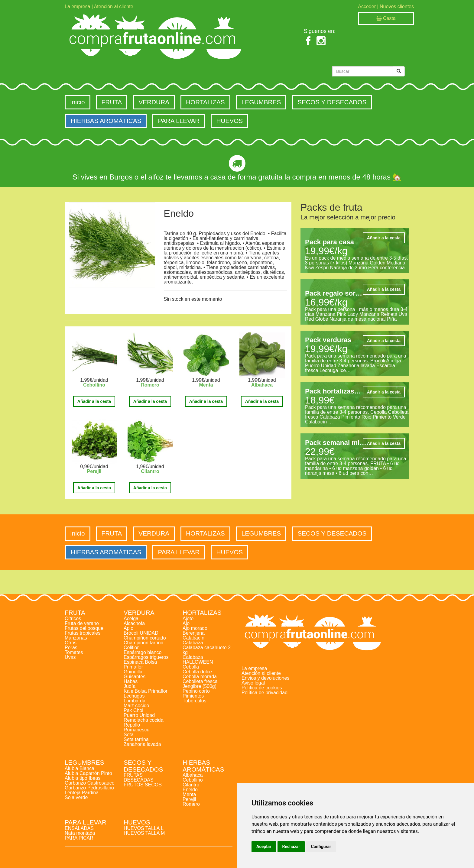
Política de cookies (262, 688)
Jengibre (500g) (200, 686)
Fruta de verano (82, 623)
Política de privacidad (265, 693)
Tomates (74, 652)
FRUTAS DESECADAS (139, 777)
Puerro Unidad (139, 715)
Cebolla (191, 667)
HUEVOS (229, 121)
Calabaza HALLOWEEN (198, 660)
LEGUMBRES (261, 102)
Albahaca (262, 385)
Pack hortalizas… (333, 391)
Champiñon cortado (145, 638)
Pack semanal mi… (336, 443)
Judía (130, 686)
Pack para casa (330, 242)
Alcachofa (134, 623)
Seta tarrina (136, 739)
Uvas (70, 657)
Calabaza (193, 643)
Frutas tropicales (83, 633)
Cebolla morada (200, 677)
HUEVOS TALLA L (144, 828)
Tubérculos (195, 701)
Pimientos (193, 696)
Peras (71, 648)
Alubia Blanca (80, 768)
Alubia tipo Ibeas (83, 778)
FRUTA (112, 102)
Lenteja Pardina (82, 793)
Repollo (132, 725)
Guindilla (133, 672)
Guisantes (135, 677)
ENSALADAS (79, 828)
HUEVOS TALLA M (144, 833)
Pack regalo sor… (334, 293)
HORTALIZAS (205, 102)
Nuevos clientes (397, 6)
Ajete (188, 619)
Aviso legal (253, 683)
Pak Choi (133, 710)
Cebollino (94, 385)
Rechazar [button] (291, 847)
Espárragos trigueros (146, 657)
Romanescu (136, 730)
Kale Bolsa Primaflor (146, 691)
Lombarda (135, 701)
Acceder (367, 6)
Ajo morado (195, 628)
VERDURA (154, 102)
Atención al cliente (114, 6)
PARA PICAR (79, 838)
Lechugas (134, 696)
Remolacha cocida (144, 720)
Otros (71, 643)
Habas (131, 681)
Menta (206, 385)
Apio (128, 628)
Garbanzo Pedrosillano (89, 788)
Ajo (186, 623)
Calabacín (193, 638)
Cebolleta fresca (200, 681)
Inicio (78, 102)
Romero (150, 385)
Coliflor (131, 648)
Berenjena (194, 633)
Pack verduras (328, 340)
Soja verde (76, 797)
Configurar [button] (321, 847)
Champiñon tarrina (144, 643)
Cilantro (150, 471)
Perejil (94, 471)
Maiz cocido (136, 706)
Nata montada (80, 833)
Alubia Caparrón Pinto (88, 773)
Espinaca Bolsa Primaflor (140, 664)
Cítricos (73, 619)
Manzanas (76, 638)
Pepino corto (196, 691)
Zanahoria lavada (142, 744)
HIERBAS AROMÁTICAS (106, 121)
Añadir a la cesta (94, 401)
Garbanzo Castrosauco (90, 783)
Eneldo (190, 790)
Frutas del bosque (84, 628)
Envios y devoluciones (265, 678)
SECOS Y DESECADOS (332, 102)
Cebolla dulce (197, 672)
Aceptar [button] (264, 847)
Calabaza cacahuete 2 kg (207, 650)
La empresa (78, 6)
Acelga (131, 619)
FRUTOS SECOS (143, 785)
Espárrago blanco (143, 652)
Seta (129, 735)
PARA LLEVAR (179, 121)
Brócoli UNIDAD (141, 633)
